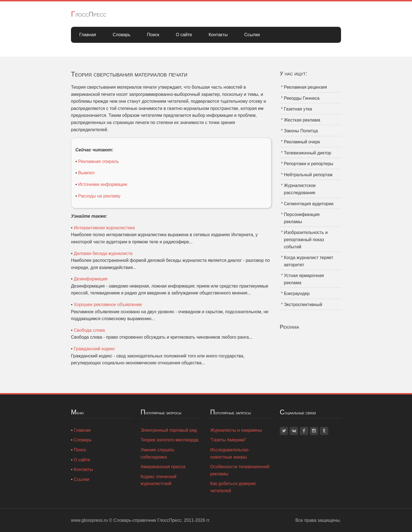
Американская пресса (163, 467)
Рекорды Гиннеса (302, 98)
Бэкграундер (297, 293)
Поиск (153, 35)
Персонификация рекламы (302, 218)
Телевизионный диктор (307, 153)
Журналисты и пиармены (236, 430)
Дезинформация (91, 279)
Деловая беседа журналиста (103, 253)
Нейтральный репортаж (308, 175)
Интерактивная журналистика (104, 228)
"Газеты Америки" (228, 440)
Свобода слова (89, 330)
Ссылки (252, 35)
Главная (88, 35)
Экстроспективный (303, 305)
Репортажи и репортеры (309, 164)
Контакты (218, 35)
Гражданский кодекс (94, 349)
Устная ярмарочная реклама (304, 279)
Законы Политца (301, 131)
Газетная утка (298, 109)
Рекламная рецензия (305, 87)
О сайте (184, 35)
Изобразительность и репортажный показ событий (306, 239)
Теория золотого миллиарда (169, 440)
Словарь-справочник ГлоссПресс (147, 520)
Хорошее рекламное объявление (108, 305)
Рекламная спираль (98, 161)
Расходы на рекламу (99, 196)
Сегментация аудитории (309, 204)
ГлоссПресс (89, 14)
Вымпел (86, 173)
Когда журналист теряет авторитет (309, 261)
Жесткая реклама (302, 120)
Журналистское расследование (300, 189)
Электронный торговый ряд (169, 430)
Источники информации (103, 184)
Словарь (122, 35)
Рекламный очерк (302, 142)
